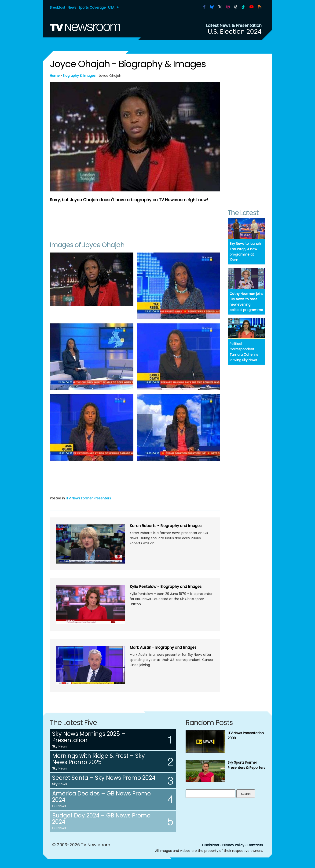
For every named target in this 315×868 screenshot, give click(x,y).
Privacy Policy (233, 845)
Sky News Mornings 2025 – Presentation (89, 737)
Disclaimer (211, 845)
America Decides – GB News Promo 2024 (101, 797)
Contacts (255, 845)
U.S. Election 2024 (235, 31)
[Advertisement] (135, 220)
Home (55, 76)
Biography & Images (79, 76)
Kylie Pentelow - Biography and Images (166, 587)
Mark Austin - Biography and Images (163, 647)
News (72, 7)
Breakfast (58, 7)
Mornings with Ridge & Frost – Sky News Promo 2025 (99, 759)
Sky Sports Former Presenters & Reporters (246, 765)
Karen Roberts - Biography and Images (166, 526)
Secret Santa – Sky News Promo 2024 (104, 778)
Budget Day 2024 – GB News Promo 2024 (101, 819)
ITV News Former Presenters (88, 498)
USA (111, 7)
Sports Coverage (92, 7)
